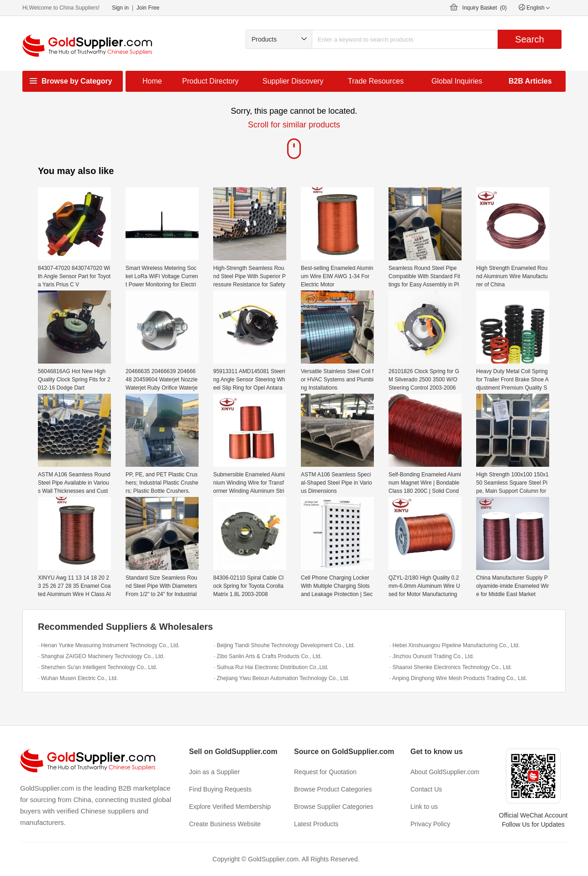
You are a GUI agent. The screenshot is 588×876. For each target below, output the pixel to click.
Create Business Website (225, 824)
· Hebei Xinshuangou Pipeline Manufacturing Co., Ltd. (455, 645)
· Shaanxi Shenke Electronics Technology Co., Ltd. (451, 667)
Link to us (424, 807)
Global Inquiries (457, 81)
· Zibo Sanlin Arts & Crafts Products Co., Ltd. (268, 656)
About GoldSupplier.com (445, 772)
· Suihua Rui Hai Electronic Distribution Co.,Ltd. (271, 667)
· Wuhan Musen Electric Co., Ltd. (78, 678)
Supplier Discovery (293, 81)
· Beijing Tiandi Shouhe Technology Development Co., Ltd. (284, 645)
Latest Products (316, 824)
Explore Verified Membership (230, 807)
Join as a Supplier (214, 772)
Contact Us (426, 789)
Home (152, 81)
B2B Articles (530, 81)
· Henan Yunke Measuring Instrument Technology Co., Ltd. (109, 645)
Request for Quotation (325, 772)
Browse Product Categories (333, 789)
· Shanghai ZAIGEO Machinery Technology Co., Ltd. (101, 656)
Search (529, 39)
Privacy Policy (430, 824)
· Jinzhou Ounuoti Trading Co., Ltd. (432, 656)
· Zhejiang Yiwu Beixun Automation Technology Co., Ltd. (281, 678)
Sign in (120, 8)
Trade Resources (376, 81)
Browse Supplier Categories (334, 807)
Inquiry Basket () (485, 8)
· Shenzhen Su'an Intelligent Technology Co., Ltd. (98, 667)
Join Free (148, 8)
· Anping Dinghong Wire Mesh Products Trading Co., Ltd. (458, 678)
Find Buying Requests (220, 789)
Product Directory (210, 81)
